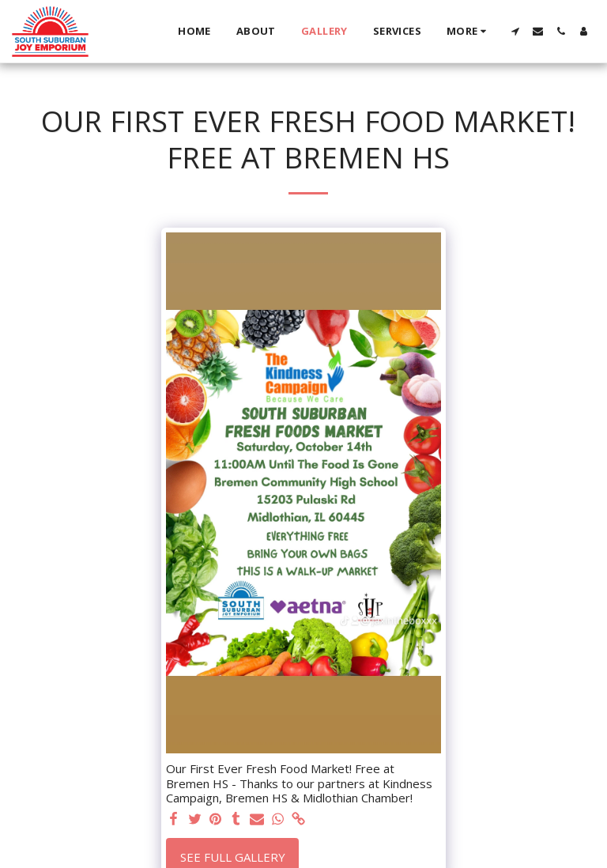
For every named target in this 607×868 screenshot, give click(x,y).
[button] (515, 31)
